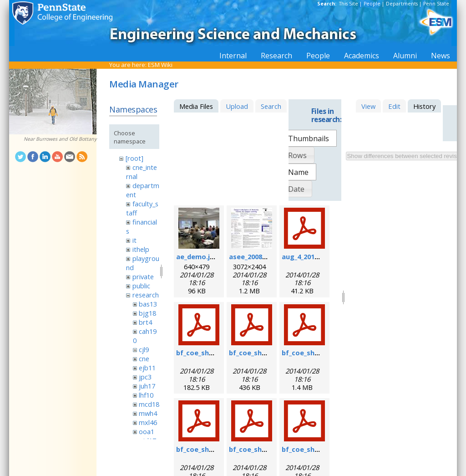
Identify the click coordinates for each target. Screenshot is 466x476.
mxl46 (148, 422)
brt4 (145, 322)
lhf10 (146, 395)
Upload (237, 106)
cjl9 (144, 349)
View (368, 106)
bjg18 (147, 313)
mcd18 (149, 404)
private (143, 276)
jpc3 (145, 377)
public (141, 286)
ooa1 (147, 431)
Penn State (436, 4)
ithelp (141, 249)
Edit (394, 106)
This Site (349, 4)
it (134, 240)
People (372, 4)
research (146, 295)
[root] (134, 158)
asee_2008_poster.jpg (265, 256)
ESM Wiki (160, 65)
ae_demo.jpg (197, 256)
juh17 (147, 386)
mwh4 (148, 413)
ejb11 (147, 368)
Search (271, 106)
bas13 (148, 304)
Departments (402, 4)
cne (144, 358)
